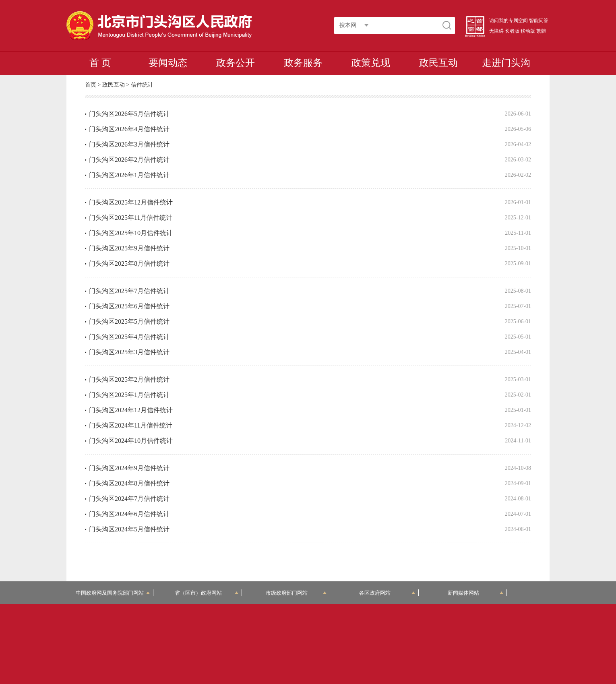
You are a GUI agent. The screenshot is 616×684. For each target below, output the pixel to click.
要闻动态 (168, 63)
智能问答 (539, 21)
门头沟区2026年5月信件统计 (129, 114)
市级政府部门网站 (296, 593)
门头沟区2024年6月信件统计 (129, 514)
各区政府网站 (387, 593)
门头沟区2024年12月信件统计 (131, 410)
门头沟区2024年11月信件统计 (131, 425)
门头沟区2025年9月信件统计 (129, 248)
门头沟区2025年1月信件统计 (129, 395)
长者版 (512, 31)
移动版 (528, 31)
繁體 (541, 31)
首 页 (100, 63)
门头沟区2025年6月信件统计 (129, 306)
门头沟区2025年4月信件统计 (129, 337)
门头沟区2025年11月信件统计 (131, 218)
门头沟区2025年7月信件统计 (129, 291)
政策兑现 (371, 63)
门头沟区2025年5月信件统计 (129, 321)
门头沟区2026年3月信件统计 (129, 144)
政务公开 (236, 63)
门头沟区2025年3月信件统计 (129, 352)
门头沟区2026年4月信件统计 (129, 129)
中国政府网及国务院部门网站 (113, 593)
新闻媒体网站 (476, 593)
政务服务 (303, 63)
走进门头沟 (506, 63)
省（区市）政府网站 (207, 593)
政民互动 (438, 63)
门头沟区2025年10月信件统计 (131, 233)
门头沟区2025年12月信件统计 (131, 202)
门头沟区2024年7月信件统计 (129, 499)
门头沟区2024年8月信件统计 (129, 483)
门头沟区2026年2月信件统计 (129, 160)
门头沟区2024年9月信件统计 (129, 468)
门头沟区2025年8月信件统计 (129, 263)
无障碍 (496, 31)
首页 (91, 85)
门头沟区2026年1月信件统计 (129, 175)
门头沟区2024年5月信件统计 (129, 529)
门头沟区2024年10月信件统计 (131, 441)
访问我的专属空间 (509, 21)
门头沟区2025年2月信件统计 (129, 379)
